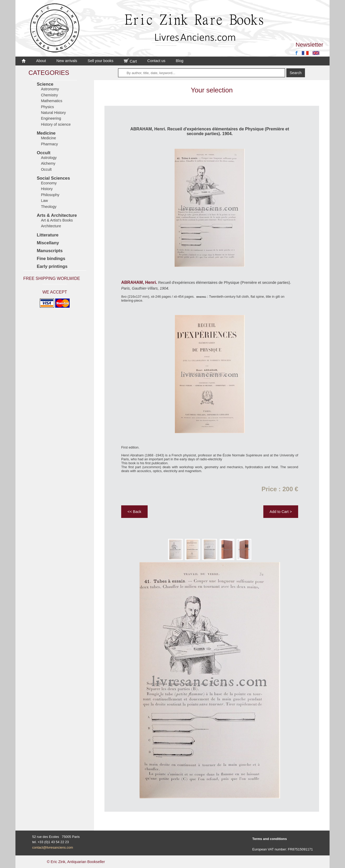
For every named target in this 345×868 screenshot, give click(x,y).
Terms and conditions (270, 839)
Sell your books (101, 61)
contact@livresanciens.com (53, 847)
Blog (180, 61)
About (41, 61)
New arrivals (67, 61)
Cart (130, 61)
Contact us (156, 61)
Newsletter (309, 45)
